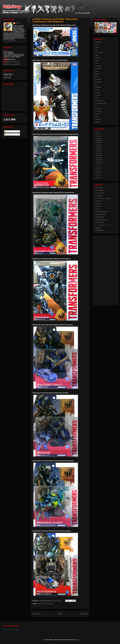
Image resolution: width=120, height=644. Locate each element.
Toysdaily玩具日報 (99, 217)
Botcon (96, 45)
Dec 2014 (99, 140)
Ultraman (97, 122)
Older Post (84, 614)
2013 (98, 167)
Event (96, 50)
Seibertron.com (98, 201)
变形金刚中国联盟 (99, 230)
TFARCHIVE (98, 204)
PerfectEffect (98, 87)
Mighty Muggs (98, 82)
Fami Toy (6, 629)
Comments (8, 135)
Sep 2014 (99, 147)
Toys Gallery (98, 111)
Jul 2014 (98, 151)
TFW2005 (97, 209)
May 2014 (99, 155)
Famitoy (18, 23)
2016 (98, 134)
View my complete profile (10, 41)
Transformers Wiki (99, 222)
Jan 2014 (98, 164)
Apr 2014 (98, 158)
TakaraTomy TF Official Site (101, 212)
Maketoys (97, 74)
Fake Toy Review (99, 53)
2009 (98, 176)
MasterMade (98, 79)
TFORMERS (98, 206)
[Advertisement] (104, 270)
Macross (97, 71)
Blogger (77, 640)
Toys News (97, 114)
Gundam (97, 61)
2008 (98, 178)
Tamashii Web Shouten (100, 103)
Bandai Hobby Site (99, 191)
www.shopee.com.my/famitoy (11, 62)
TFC (96, 106)
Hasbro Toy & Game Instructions (103, 198)
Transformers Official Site (101, 220)
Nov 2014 (99, 142)
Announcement (98, 42)
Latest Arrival (41, 604)
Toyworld (97, 117)
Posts (7, 132)
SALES (96, 98)
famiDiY (97, 55)
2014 (98, 138)
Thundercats (98, 109)
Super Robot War (99, 101)
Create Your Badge (14, 629)
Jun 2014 (98, 153)
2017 (98, 132)
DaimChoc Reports (99, 193)
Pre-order (97, 90)
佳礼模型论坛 (98, 228)
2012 (98, 169)
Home (60, 614)
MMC (96, 85)
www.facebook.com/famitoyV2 (12, 64)
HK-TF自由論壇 (98, 196)
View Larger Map (15, 98)
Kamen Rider (98, 66)
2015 (98, 136)
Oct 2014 (98, 145)
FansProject (98, 58)
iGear (96, 63)
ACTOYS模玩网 (99, 188)
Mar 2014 (98, 160)
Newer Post (37, 614)
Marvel (96, 77)
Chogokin (97, 47)
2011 (98, 171)
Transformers (49, 604)
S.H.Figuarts (98, 95)
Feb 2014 (98, 162)
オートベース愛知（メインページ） (104, 225)
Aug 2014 (99, 149)
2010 (98, 173)
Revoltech (97, 93)
